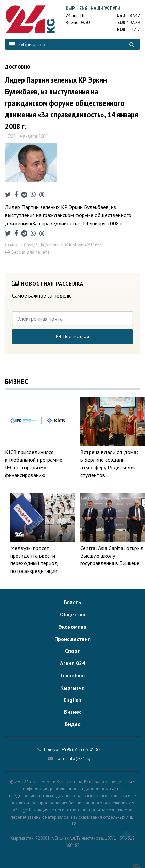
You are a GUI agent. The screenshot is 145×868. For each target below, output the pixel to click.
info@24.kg (79, 759)
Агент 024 (72, 663)
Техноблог (72, 675)
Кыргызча (72, 688)
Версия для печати (27, 252)
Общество (73, 614)
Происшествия (72, 639)
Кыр (70, 8)
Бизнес (73, 712)
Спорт (73, 651)
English (72, 700)
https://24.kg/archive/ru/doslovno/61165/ (61, 245)
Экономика (72, 627)
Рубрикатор (27, 44)
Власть (72, 602)
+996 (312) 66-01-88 (81, 749)
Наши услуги (106, 8)
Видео (73, 724)
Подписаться (73, 336)
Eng (84, 8)
